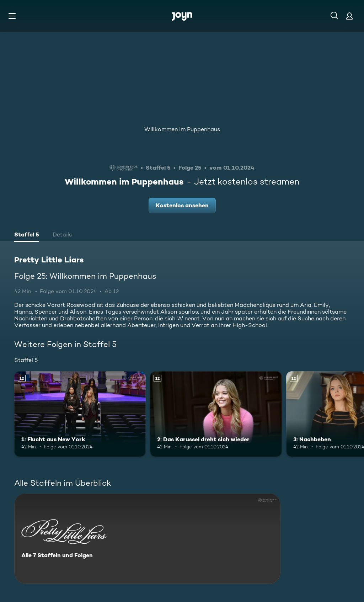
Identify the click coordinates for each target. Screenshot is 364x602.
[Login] (349, 16)
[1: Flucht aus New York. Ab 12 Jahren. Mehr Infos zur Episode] (80, 414)
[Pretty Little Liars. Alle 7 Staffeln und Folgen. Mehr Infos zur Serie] (147, 539)
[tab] (27, 235)
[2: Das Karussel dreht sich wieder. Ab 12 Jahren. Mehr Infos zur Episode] (216, 414)
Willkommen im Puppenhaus (182, 129)
